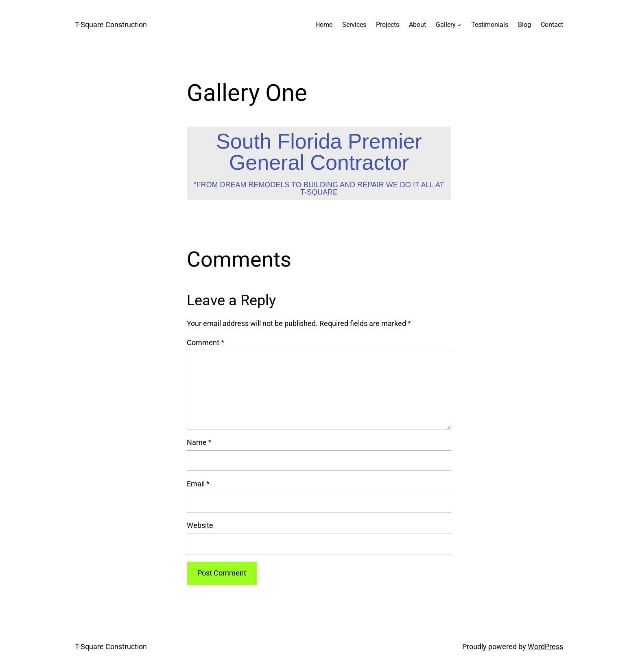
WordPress (545, 647)
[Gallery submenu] (459, 25)
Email (198, 484)
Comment (205, 343)
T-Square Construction (111, 25)
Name (199, 442)
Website (200, 525)
